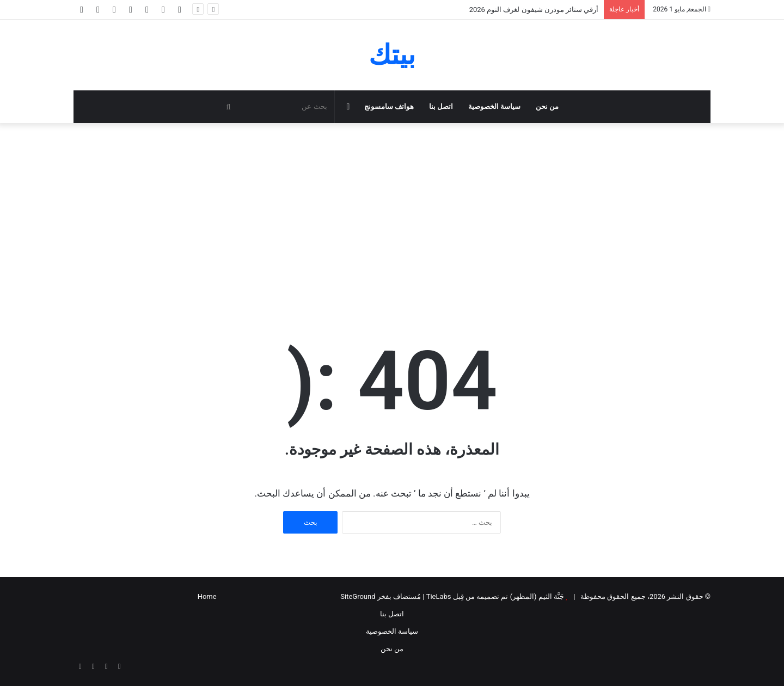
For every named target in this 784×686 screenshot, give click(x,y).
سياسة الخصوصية (494, 106)
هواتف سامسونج (389, 106)
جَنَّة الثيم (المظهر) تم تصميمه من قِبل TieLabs (495, 596)
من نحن (547, 106)
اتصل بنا (441, 106)
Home (207, 596)
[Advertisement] (392, 216)
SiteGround (358, 596)
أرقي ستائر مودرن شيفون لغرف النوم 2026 (534, 10)
